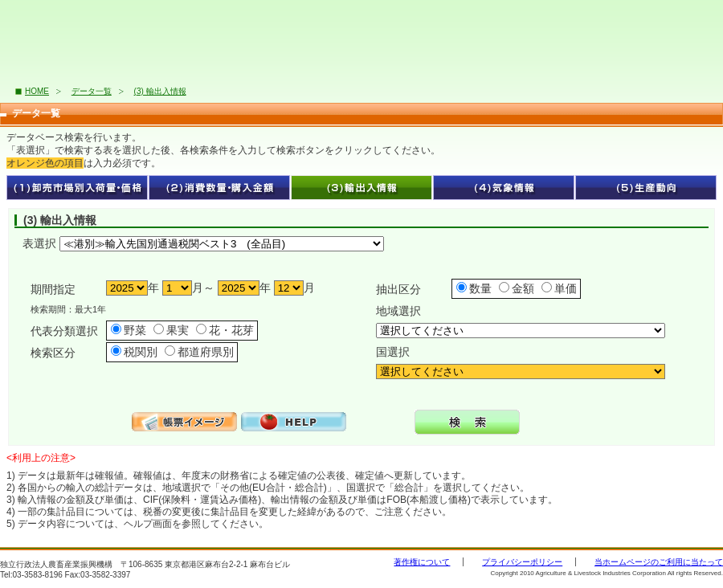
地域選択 (398, 311)
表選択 (39, 243)
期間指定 (53, 289)
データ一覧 (92, 91)
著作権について (422, 562)
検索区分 (53, 353)
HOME (37, 91)
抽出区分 (398, 289)
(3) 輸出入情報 (160, 91)
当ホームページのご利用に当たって (659, 562)
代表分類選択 (64, 331)
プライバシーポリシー (522, 562)
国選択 (393, 352)
